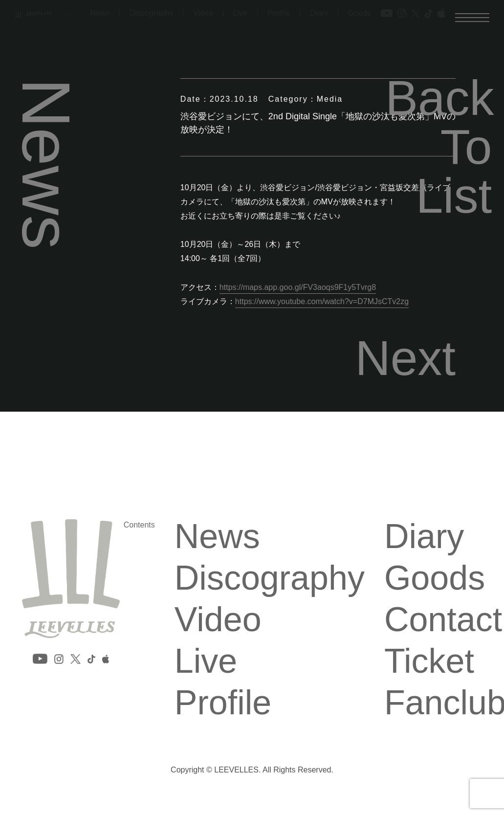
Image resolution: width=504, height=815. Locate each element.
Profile (223, 703)
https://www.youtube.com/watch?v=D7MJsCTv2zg (322, 301)
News (217, 536)
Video (218, 619)
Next (406, 358)
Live (206, 661)
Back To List (438, 147)
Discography (270, 578)
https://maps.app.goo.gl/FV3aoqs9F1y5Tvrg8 (298, 287)
